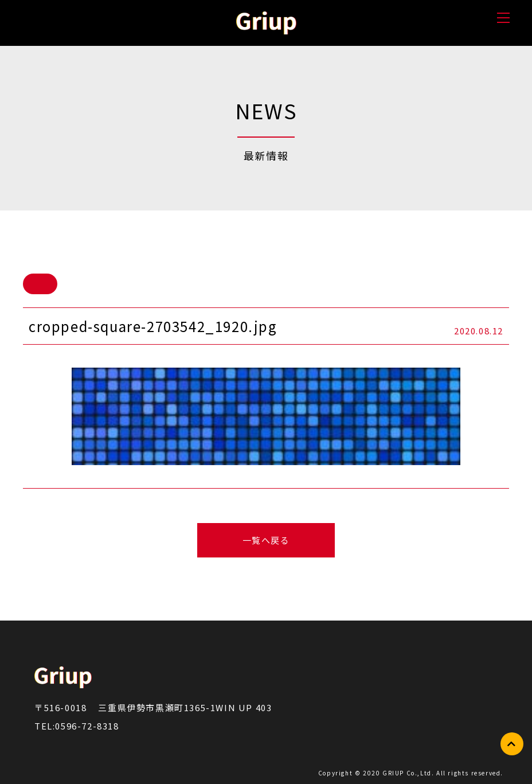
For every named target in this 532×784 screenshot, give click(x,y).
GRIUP (394, 773)
